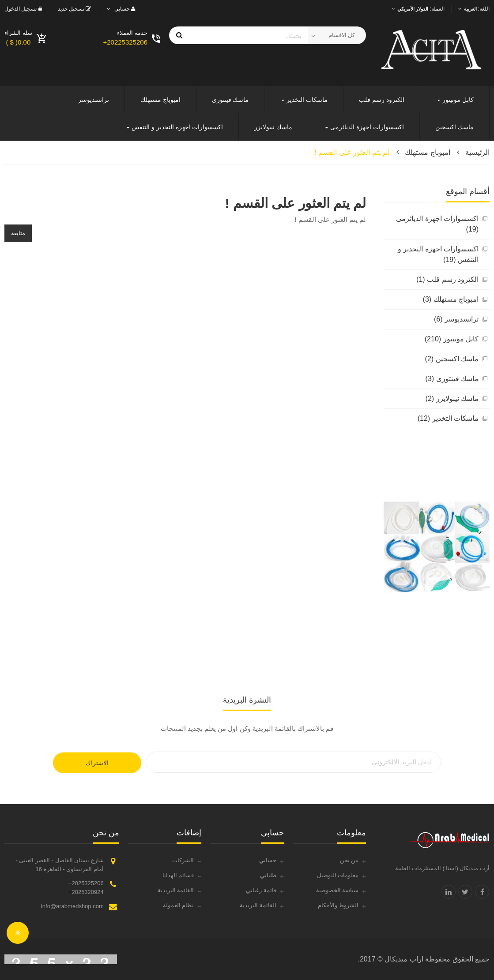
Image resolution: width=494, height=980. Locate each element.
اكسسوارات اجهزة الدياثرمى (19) (437, 224)
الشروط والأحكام (338, 905)
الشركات (183, 860)
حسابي (268, 860)
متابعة (18, 233)
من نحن (349, 860)
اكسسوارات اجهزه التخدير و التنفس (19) (438, 254)
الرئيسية (477, 152)
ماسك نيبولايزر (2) (452, 398)
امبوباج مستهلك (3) (451, 299)
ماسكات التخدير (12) (448, 418)
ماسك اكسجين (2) (452, 359)
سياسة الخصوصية (338, 890)
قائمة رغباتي (261, 890)
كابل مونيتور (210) (452, 339)
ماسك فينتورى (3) (452, 379)
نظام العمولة (179, 905)
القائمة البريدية (258, 905)
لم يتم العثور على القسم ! (353, 152)
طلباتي (268, 875)
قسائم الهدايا (178, 875)
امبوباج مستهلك (427, 152)
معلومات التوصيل (338, 875)
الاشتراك (97, 763)
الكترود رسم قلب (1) (447, 279)
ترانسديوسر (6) (456, 319)
